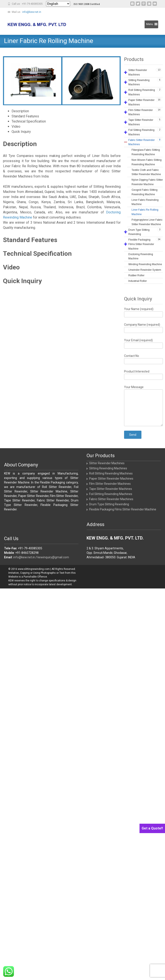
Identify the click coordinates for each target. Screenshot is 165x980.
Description (20, 144)
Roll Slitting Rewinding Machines (111, 473)
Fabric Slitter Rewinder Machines (111, 499)
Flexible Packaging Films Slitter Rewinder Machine (123, 509)
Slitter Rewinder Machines (107, 463)
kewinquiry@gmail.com (53, 557)
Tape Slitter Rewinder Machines (111, 489)
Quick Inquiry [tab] (21, 132)
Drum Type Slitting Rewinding (109, 504)
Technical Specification (37, 253)
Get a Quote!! (152, 828)
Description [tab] (20, 111)
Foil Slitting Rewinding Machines (111, 494)
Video (11, 267)
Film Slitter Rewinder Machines (110, 484)
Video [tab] (16, 126)
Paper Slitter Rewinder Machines (111, 479)
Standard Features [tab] (25, 116)
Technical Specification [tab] (29, 121)
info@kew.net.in (32, 12)
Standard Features (30, 240)
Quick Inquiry (22, 281)
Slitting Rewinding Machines (108, 468)
